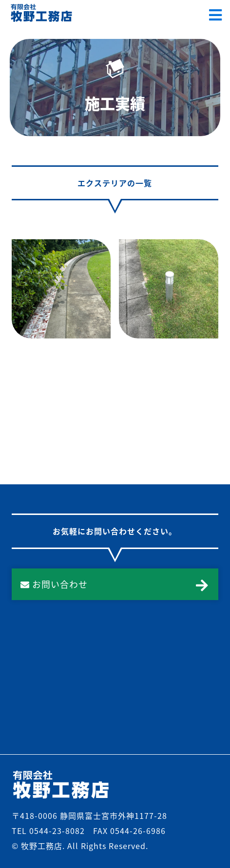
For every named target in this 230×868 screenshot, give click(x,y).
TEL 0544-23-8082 (48, 831)
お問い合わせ (54, 584)
